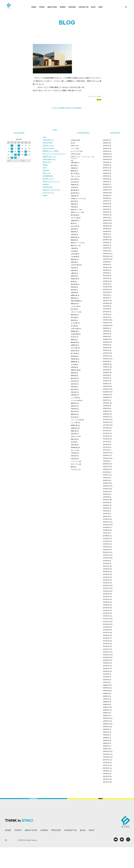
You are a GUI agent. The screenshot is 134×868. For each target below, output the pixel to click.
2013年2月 (106, 580)
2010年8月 (106, 663)
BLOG (93, 7)
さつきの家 (74, 323)
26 (26, 155)
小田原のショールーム (77, 198)
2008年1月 (106, 749)
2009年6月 (106, 702)
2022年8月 (106, 265)
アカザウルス (75, 470)
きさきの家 (74, 348)
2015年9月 (106, 494)
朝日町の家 (74, 237)
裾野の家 (73, 298)
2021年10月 (106, 292)
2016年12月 (106, 453)
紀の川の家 (74, 179)
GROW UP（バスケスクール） (52, 194)
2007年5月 (106, 771)
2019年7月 (106, 367)
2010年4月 (106, 674)
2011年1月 (106, 649)
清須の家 (73, 290)
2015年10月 (106, 491)
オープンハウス (75, 151)
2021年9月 (106, 295)
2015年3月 (106, 511)
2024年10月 (106, 193)
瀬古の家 (73, 411)
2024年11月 (106, 190)
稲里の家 (73, 262)
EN (126, 7)
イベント (73, 148)
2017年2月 (106, 447)
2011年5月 (106, 638)
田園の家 (73, 431)
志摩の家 (73, 395)
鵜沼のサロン (75, 246)
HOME (34, 7)
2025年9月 (106, 162)
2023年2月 (106, 248)
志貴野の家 (74, 221)
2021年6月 (106, 303)
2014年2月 (106, 547)
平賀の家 (73, 387)
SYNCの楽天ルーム (49, 140)
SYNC (45, 137)
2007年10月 (106, 757)
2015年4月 (106, 508)
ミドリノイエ (75, 461)
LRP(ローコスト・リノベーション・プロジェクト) (82, 158)
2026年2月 (106, 148)
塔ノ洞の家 (74, 353)
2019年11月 (106, 356)
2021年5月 (106, 306)
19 (26, 151)
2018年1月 (106, 417)
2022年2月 (106, 281)
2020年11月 (106, 323)
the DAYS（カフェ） (49, 183)
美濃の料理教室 (75, 301)
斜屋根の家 (74, 345)
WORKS (63, 7)
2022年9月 (106, 262)
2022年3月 (106, 278)
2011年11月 (106, 622)
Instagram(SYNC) (48, 143)
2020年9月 (106, 328)
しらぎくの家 (75, 306)
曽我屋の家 (74, 362)
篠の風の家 (74, 190)
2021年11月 (106, 289)
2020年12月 (106, 320)
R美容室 (73, 168)
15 (12, 151)
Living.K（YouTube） (49, 149)
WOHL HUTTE (47, 165)
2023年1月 (106, 251)
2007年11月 (106, 754)
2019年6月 (106, 370)
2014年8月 (106, 530)
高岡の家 (73, 403)
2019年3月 (106, 378)
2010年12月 (106, 652)
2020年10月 (106, 325)
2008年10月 (106, 724)
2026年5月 (106, 140)
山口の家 (73, 182)
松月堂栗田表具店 (48, 180)
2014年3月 (106, 544)
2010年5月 (106, 671)
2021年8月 (106, 298)
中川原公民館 (75, 334)
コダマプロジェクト (49, 197)
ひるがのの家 (75, 329)
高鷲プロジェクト (76, 212)
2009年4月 (106, 707)
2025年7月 (106, 168)
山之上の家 (74, 226)
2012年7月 (106, 599)
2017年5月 (106, 439)
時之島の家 (74, 284)
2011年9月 (106, 627)
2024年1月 (106, 218)
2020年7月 (106, 334)
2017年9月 (106, 428)
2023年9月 (106, 229)
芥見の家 (73, 456)
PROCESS (72, 7)
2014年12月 (106, 519)
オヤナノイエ (75, 464)
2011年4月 (106, 641)
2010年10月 (106, 657)
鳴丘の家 (73, 378)
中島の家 (73, 207)
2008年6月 (106, 735)
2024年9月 (106, 195)
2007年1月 (106, 782)
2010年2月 (106, 680)
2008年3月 (106, 743)
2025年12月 (106, 154)
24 (19, 155)
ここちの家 (74, 398)
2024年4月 (106, 209)
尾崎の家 (73, 376)
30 (15, 158)
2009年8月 (106, 696)
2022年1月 (106, 284)
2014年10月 (106, 525)
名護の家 (73, 185)
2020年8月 (106, 331)
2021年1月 (106, 317)
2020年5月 (106, 339)
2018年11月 (106, 389)
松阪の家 (73, 204)
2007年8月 (106, 763)
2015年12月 (106, 486)
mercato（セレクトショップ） (52, 186)
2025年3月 (106, 179)
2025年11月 (106, 157)
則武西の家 (74, 279)
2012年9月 (106, 594)
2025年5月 (106, 173)
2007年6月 (106, 768)
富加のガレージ (75, 210)
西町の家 (73, 439)
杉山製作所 (46, 174)
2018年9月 (106, 395)
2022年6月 (106, 270)
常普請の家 (74, 359)
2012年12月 (106, 585)
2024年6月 (106, 204)
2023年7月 (106, 234)
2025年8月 (106, 165)
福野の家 (73, 276)
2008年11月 (106, 721)
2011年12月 (106, 619)
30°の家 (73, 326)
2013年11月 (106, 555)
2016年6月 (106, 469)
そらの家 (73, 364)
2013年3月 (106, 577)
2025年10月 (106, 159)
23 (15, 155)
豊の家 (73, 223)
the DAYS (74, 337)
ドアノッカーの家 (76, 420)
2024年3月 (106, 212)
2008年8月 (106, 729)
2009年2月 (106, 713)
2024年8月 (106, 198)
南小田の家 (74, 215)
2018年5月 (106, 406)
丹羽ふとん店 (47, 177)
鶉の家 (73, 282)
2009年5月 (106, 704)
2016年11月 (106, 455)
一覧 (66, 108)
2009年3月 (106, 710)
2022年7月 (106, 267)
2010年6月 (106, 669)
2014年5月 (106, 538)
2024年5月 (106, 207)
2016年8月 (106, 464)
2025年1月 (106, 184)
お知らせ (73, 146)
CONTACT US (83, 7)
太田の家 (73, 384)
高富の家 (73, 287)
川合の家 (73, 268)
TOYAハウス (74, 436)
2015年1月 (106, 516)
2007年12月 (106, 751)
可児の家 (73, 381)
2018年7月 (106, 400)
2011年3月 (106, 644)
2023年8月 (106, 231)
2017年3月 (106, 444)
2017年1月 (106, 450)
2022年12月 (106, 254)
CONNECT (46, 189)
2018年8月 (106, 397)
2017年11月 (106, 422)
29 (12, 158)
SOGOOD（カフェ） (49, 146)
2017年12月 (106, 420)
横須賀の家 (74, 342)
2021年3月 (106, 312)
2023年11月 (106, 223)
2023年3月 (106, 245)
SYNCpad (74, 140)
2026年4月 (106, 143)
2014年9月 (106, 527)
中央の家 (73, 251)
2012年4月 (106, 608)
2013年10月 (106, 558)
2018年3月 (106, 411)
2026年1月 (106, 151)
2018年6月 (106, 403)
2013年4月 (106, 574)
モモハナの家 (75, 218)
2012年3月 (106, 610)
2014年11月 (106, 522)
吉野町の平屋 (75, 370)
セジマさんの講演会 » (75, 108)
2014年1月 (106, 550)
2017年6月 (106, 436)
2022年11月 (106, 256)
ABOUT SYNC (52, 7)
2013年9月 (106, 561)
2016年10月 (106, 458)
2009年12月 (106, 685)
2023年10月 (106, 226)
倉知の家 (73, 320)
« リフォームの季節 (58, 108)
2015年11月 (106, 489)
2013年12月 (106, 552)
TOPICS (42, 7)
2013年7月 (106, 566)
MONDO (45, 168)
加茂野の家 (74, 425)
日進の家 (73, 196)
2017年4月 (106, 442)
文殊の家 (73, 459)
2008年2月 (106, 746)
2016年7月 (106, 467)
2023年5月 (106, 240)
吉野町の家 (74, 428)
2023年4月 (106, 242)
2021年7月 (106, 301)
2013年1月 (106, 583)
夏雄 (72, 467)
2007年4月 (106, 774)
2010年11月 (106, 655)
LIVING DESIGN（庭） (50, 162)
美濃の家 (73, 240)
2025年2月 (106, 182)
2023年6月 (106, 237)
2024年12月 (106, 187)
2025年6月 (106, 171)
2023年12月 (106, 220)
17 (19, 151)
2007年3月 (106, 776)
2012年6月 (106, 602)
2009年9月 (106, 693)
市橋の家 (73, 293)
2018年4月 (106, 408)
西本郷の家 (74, 447)
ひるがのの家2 (75, 265)
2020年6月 (106, 336)
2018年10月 (106, 392)
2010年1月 (106, 682)
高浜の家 (73, 201)
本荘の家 (73, 317)
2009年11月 (106, 688)
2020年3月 (106, 345)
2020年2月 (106, 348)
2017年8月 (106, 431)
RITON (45, 171)
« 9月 (9, 161)
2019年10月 (106, 359)
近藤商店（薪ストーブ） (50, 159)
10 (19, 149)
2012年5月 (106, 605)
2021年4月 (106, 309)
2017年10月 (106, 425)
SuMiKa (45, 200)
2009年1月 (106, 716)
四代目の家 (74, 351)
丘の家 (73, 442)
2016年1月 (106, 483)
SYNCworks (74, 154)
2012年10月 (106, 591)
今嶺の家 (73, 367)
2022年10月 (106, 259)
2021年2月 (106, 314)
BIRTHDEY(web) (48, 191)
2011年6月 (106, 635)
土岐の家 (73, 234)
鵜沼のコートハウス (77, 243)
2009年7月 (106, 699)
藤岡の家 (73, 171)
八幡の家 (73, 273)
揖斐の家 (73, 373)
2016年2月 (106, 480)
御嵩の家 (73, 304)
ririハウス (73, 450)
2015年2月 (106, 514)
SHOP (101, 7)
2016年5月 (106, 472)
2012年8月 (106, 597)
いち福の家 (74, 257)
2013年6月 (106, 569)
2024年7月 (106, 201)
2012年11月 (106, 588)
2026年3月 (106, 146)
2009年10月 (106, 691)
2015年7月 (106, 500)
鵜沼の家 (73, 315)
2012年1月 (106, 616)
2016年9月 (106, 461)
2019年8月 (106, 364)
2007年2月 (106, 779)
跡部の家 (73, 414)
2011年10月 (106, 624)
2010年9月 (106, 660)
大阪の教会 (74, 163)
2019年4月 (106, 375)
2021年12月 (106, 287)
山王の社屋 (74, 254)
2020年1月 (106, 350)
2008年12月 (106, 718)
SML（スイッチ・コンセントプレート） (54, 156)
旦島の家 (73, 392)
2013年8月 (106, 563)
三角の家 (73, 453)
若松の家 (73, 229)
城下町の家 (74, 193)
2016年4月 (106, 475)
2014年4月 (106, 541)
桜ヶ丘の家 (74, 174)
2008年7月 (106, 732)
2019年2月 (106, 381)
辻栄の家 (73, 445)
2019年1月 (106, 384)
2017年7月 (106, 433)
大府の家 (73, 187)
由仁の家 (73, 165)
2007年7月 (106, 765)
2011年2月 (106, 646)
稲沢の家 (73, 389)
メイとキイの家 (75, 400)
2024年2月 (106, 215)
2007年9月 (106, 760)
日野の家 (73, 409)
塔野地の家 (74, 331)
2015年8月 (106, 497)
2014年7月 (106, 533)
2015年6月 (106, 503)
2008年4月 (106, 740)
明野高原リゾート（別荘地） (52, 152)
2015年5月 (106, 505)
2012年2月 (106, 613)
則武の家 (73, 356)
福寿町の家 (74, 295)
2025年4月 (106, 176)
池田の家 (73, 340)
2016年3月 (106, 478)
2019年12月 (106, 353)
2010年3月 (106, 677)
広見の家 (73, 434)
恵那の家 (73, 259)
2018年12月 (106, 386)
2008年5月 (106, 738)
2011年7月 (106, 632)
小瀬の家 (73, 248)
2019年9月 (106, 361)
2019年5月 (106, 373)
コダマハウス (75, 312)
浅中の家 (73, 309)
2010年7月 (106, 666)
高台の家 (73, 417)
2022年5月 (106, 273)
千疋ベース (74, 176)
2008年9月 (106, 727)
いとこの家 (74, 423)
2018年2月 (106, 414)
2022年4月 (106, 276)
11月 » (23, 161)
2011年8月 (106, 630)
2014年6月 (106, 536)
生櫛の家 (73, 270)
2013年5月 (106, 572)
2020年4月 (106, 342)
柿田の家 (73, 406)
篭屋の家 (73, 232)
